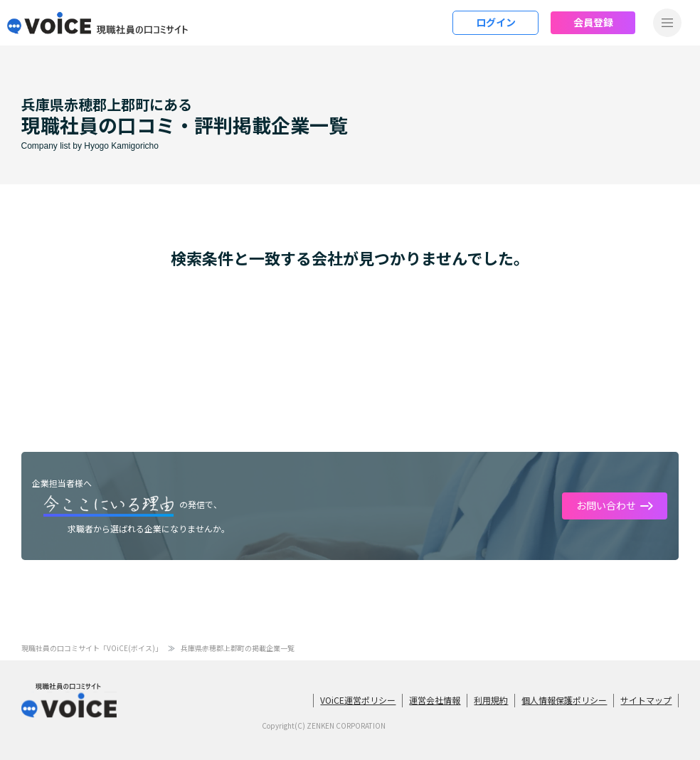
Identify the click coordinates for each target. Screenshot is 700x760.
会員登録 (593, 22)
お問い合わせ (606, 505)
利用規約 (491, 700)
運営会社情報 (435, 700)
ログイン (496, 22)
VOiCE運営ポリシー (358, 700)
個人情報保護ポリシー (564, 700)
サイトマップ (646, 700)
